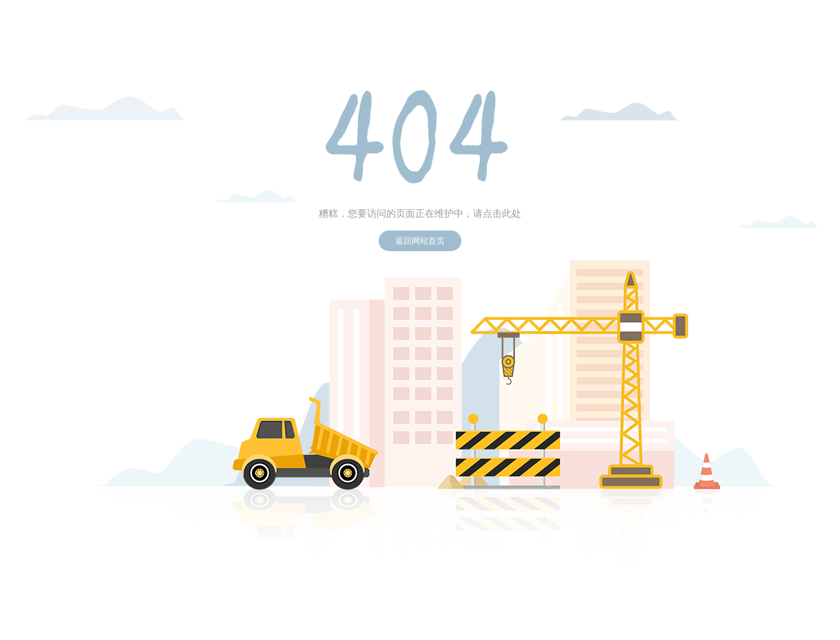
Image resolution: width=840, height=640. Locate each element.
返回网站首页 (420, 241)
